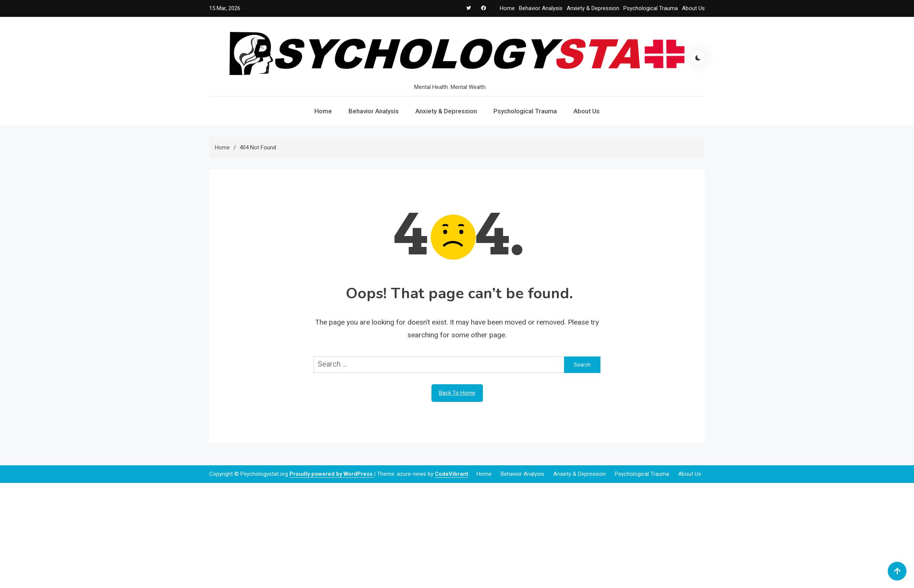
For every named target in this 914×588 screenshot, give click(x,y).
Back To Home (457, 393)
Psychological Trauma (651, 8)
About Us (693, 8)
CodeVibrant (452, 474)
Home (507, 8)
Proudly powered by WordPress (332, 474)
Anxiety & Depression (593, 8)
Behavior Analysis (541, 8)
